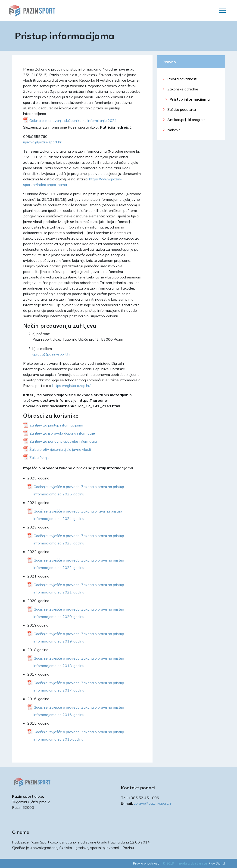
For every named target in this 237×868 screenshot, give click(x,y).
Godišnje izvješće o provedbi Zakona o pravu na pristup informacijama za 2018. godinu (79, 662)
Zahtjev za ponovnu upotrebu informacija (63, 441)
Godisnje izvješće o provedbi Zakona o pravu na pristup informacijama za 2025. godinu (79, 490)
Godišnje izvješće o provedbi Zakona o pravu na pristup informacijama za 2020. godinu (79, 613)
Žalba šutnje (39, 457)
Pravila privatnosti (182, 79)
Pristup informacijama (190, 99)
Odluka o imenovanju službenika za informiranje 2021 (73, 120)
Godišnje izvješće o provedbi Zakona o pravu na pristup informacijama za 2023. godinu (79, 539)
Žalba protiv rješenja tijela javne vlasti (60, 449)
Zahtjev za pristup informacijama (56, 425)
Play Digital (217, 863)
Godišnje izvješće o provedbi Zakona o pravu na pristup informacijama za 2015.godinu (79, 735)
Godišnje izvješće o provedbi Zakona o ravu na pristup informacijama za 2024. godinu (78, 515)
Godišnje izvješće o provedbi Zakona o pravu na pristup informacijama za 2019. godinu (79, 637)
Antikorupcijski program (186, 120)
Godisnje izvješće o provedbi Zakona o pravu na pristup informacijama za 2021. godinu (79, 588)
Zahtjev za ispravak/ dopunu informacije (62, 433)
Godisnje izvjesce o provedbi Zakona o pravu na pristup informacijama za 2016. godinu (79, 711)
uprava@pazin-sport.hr (42, 142)
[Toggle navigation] (222, 11)
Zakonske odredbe (183, 89)
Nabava (174, 130)
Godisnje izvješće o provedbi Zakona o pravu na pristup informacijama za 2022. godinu (79, 564)
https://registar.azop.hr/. (72, 386)
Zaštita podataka (182, 109)
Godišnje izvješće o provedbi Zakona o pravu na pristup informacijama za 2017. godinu (79, 686)
